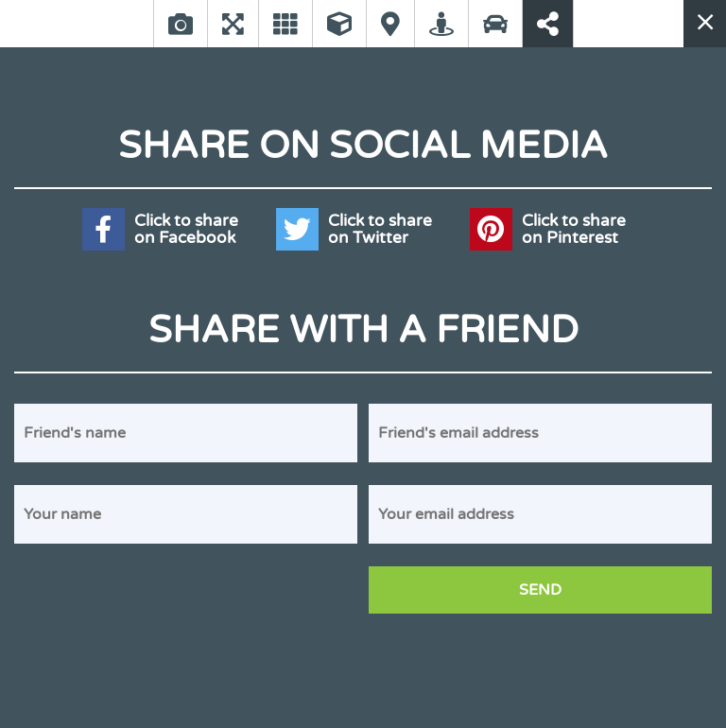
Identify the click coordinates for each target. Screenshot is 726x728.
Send (540, 590)
